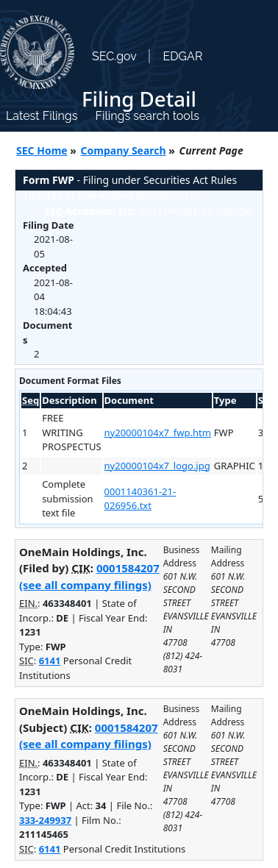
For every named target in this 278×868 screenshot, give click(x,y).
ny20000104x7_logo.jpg (157, 466)
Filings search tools (147, 116)
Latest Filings (42, 116)
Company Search (124, 150)
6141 (50, 661)
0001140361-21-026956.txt (140, 499)
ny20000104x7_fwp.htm (158, 433)
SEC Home (42, 150)
